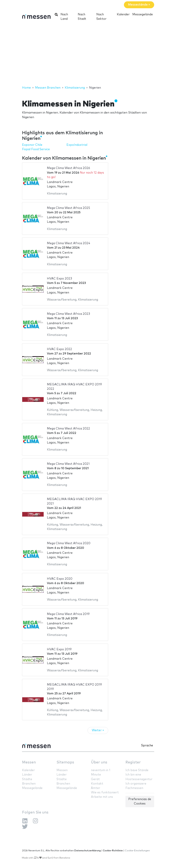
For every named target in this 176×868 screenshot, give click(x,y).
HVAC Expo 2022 (59, 349)
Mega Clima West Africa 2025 (68, 208)
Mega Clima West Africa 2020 (69, 543)
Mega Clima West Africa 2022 (68, 429)
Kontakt (97, 784)
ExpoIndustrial (77, 145)
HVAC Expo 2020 (60, 579)
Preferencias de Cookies (140, 801)
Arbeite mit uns (102, 797)
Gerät (95, 779)
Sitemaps (65, 762)
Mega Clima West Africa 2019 (68, 614)
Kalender (123, 14)
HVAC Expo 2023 (59, 279)
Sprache (147, 746)
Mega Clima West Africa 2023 (68, 314)
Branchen (29, 784)
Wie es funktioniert (105, 793)
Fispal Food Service (36, 149)
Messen (29, 762)
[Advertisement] (88, 55)
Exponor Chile (32, 145)
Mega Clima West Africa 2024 (69, 243)
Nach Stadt (82, 17)
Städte (27, 779)
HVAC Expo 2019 (59, 649)
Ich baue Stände (137, 770)
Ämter (96, 788)
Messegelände (143, 14)
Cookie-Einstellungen (137, 851)
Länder (27, 775)
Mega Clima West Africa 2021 (68, 464)
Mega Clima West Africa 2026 (68, 168)
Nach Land (64, 17)
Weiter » (98, 730)
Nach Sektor (101, 17)
